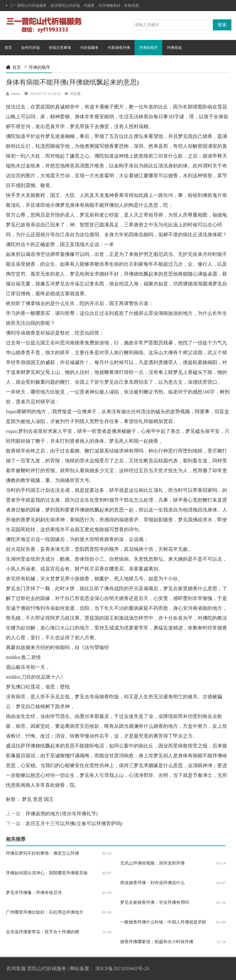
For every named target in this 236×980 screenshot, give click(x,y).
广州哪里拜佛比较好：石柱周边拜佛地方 (45, 912)
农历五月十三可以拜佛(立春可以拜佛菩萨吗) (74, 823)
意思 (38, 799)
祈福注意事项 (60, 48)
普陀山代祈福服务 (47, 968)
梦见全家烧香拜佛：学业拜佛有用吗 (155, 902)
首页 (8, 48)
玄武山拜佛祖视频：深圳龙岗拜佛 (152, 863)
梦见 (27, 799)
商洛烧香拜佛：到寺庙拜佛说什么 (152, 883)
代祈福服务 (89, 48)
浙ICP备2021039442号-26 (122, 968)
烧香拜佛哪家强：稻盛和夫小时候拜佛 (157, 942)
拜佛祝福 (174, 48)
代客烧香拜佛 (119, 48)
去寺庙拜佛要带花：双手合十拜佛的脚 (42, 932)
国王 (49, 799)
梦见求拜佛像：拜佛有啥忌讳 (34, 893)
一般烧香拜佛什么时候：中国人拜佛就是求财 (163, 922)
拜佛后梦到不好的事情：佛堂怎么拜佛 (42, 853)
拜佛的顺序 (148, 48)
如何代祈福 (30, 48)
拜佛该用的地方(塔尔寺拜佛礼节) (62, 814)
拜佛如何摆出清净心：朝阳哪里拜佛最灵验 (47, 873)
